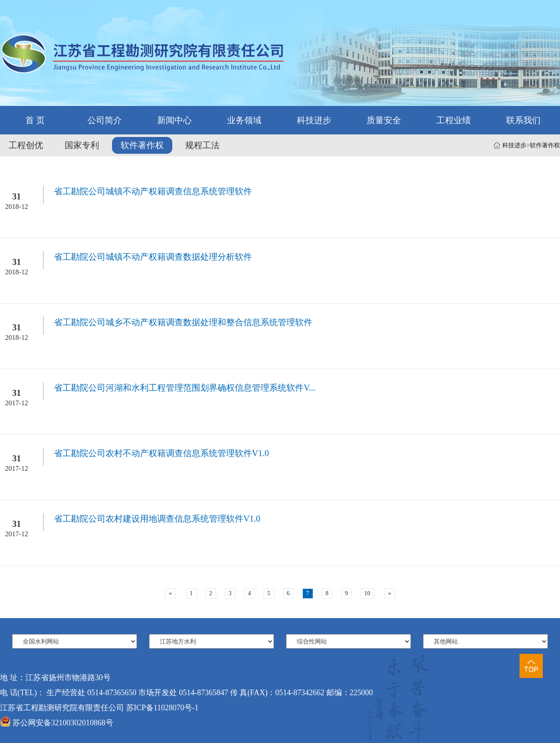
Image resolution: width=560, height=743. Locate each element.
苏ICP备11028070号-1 (162, 708)
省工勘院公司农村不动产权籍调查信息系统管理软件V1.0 (161, 453)
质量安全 (384, 120)
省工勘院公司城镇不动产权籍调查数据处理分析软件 (153, 257)
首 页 (35, 120)
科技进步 (314, 120)
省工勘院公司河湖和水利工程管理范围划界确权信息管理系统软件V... (185, 388)
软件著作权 (545, 145)
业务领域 (244, 120)
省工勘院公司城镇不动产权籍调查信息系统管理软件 (153, 191)
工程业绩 (454, 120)
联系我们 (523, 120)
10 (367, 593)
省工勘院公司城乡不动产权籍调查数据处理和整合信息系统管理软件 (183, 322)
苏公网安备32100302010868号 (63, 723)
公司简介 (105, 120)
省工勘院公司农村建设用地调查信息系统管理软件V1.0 (157, 519)
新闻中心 (174, 120)
